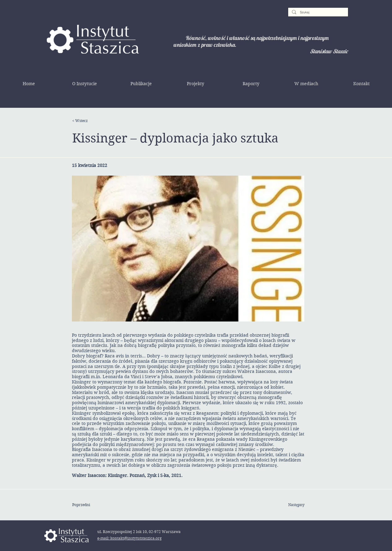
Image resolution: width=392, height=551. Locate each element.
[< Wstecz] (92, 121)
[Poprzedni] (92, 505)
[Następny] (289, 505)
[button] (85, 84)
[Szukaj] (317, 12)
